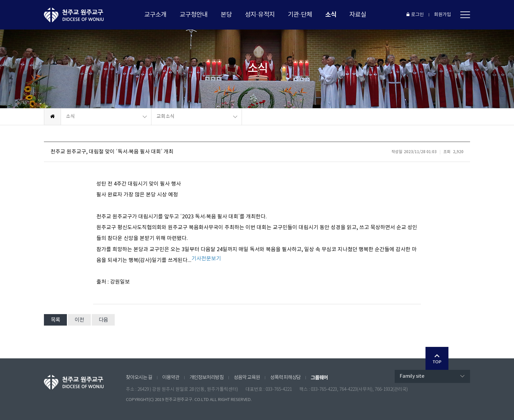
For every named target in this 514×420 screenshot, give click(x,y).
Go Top (437, 358)
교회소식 (166, 117)
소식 (331, 15)
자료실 (358, 15)
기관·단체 (300, 15)
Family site (412, 376)
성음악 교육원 (247, 378)
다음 (103, 320)
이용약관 (171, 378)
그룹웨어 (319, 378)
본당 (226, 15)
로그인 (415, 15)
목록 (55, 320)
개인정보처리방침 (207, 378)
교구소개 (155, 15)
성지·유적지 (260, 15)
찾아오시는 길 (139, 378)
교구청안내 (194, 15)
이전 (79, 320)
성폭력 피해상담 (285, 378)
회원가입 (443, 15)
